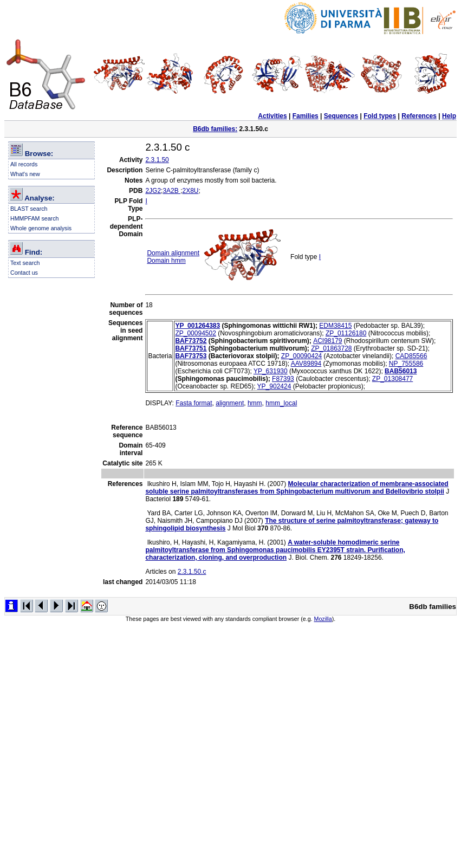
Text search (25, 263)
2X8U (190, 191)
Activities (272, 116)
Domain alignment (173, 253)
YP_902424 (274, 386)
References (419, 116)
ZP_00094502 (195, 333)
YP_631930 (271, 371)
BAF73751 (191, 348)
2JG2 (153, 191)
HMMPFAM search (34, 218)
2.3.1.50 (157, 160)
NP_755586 (406, 364)
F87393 (283, 379)
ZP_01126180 (346, 333)
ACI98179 (327, 341)
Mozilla (323, 619)
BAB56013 (401, 371)
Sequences (341, 116)
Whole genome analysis (41, 228)
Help (449, 116)
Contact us (24, 273)
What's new (25, 174)
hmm (255, 403)
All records (24, 164)
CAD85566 (411, 356)
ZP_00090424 (301, 356)
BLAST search (29, 209)
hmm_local (281, 403)
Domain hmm (166, 261)
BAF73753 (191, 356)
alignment (230, 403)
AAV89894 (306, 364)
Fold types (380, 116)
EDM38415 (335, 326)
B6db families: (215, 129)
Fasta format (194, 403)
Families (306, 116)
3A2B (171, 191)
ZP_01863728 (331, 348)
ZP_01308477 (392, 379)
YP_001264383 (197, 326)
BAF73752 (191, 341)
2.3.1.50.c (192, 572)
